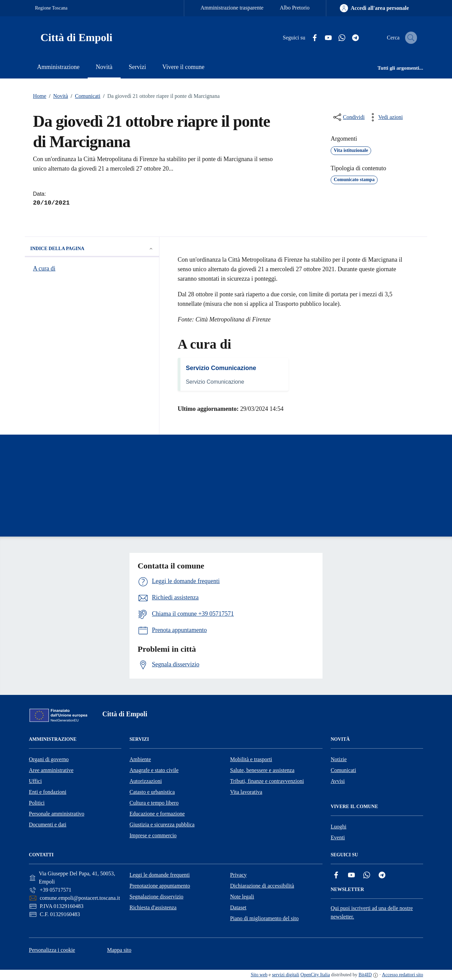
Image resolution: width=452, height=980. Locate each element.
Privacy (238, 875)
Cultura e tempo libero (154, 803)
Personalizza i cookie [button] (52, 950)
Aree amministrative (51, 770)
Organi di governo (49, 759)
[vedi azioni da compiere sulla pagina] (385, 117)
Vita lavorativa (246, 792)
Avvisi (338, 781)
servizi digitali (285, 975)
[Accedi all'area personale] (374, 8)
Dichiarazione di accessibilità (262, 886)
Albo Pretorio (295, 8)
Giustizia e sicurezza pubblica (162, 825)
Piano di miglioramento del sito (264, 918)
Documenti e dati (48, 825)
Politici (37, 803)
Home (40, 96)
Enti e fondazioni (48, 792)
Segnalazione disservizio (157, 897)
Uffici (35, 781)
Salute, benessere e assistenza (262, 770)
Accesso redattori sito (403, 975)
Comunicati (84, 96)
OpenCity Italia (315, 975)
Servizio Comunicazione (221, 368)
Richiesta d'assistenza (153, 907)
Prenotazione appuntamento (160, 886)
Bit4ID (365, 975)
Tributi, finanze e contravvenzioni (267, 781)
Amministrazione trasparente (232, 8)
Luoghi (338, 827)
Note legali (242, 897)
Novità (57, 96)
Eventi (338, 837)
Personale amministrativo (57, 814)
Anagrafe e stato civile (154, 770)
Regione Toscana (51, 8)
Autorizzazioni (146, 781)
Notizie (339, 759)
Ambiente (140, 759)
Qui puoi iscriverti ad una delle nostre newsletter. (372, 912)
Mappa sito (119, 950)
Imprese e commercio (153, 835)
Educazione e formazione (157, 814)
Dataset (238, 907)
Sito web (259, 975)
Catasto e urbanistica (152, 792)
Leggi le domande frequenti (160, 875)
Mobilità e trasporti (251, 759)
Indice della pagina (92, 249)
